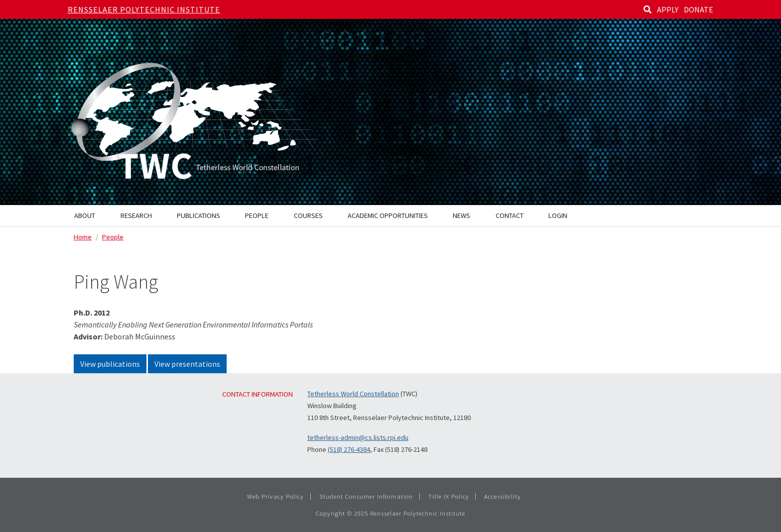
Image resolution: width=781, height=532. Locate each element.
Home (83, 237)
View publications (110, 364)
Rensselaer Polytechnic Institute (144, 9)
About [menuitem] (85, 215)
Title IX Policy (449, 496)
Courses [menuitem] (308, 215)
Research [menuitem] (136, 215)
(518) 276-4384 (349, 449)
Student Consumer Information (366, 496)
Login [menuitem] (558, 215)
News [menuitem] (461, 215)
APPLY (668, 9)
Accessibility (503, 496)
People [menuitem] (257, 215)
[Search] (648, 9)
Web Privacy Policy (275, 496)
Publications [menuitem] (198, 215)
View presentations (187, 364)
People (113, 237)
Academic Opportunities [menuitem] (388, 215)
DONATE (699, 9)
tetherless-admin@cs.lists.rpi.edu (358, 437)
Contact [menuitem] (510, 215)
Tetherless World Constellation (353, 394)
